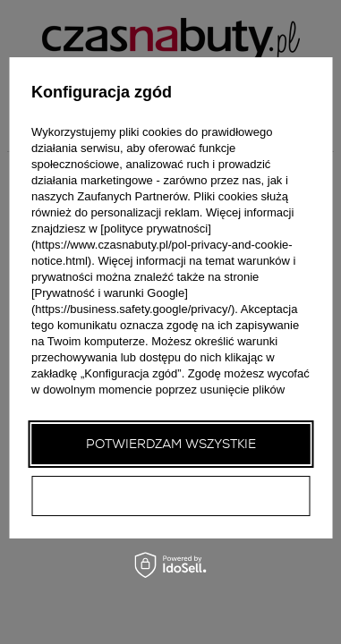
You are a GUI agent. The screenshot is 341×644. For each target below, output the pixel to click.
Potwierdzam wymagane (170, 496)
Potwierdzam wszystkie (171, 444)
